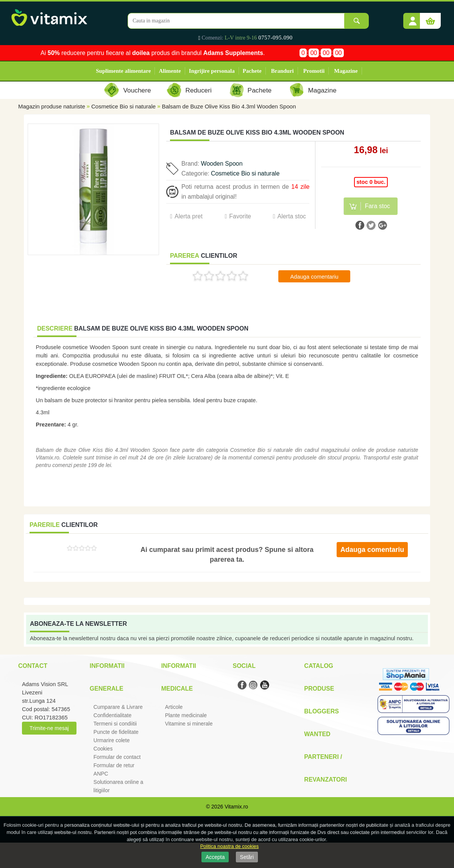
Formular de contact (117, 757)
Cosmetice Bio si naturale (123, 106)
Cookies (103, 749)
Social (244, 666)
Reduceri (199, 90)
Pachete (252, 71)
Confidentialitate (112, 715)
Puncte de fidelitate (116, 732)
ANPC (101, 774)
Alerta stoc (292, 216)
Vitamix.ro (236, 807)
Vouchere (137, 90)
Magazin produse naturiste (52, 106)
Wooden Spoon (222, 164)
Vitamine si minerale (189, 724)
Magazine (346, 71)
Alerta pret (189, 216)
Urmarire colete (112, 740)
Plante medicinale (186, 715)
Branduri (282, 71)
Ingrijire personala (212, 71)
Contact (33, 666)
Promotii (314, 71)
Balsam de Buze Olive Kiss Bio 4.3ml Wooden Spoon (229, 106)
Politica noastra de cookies (230, 846)
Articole (174, 707)
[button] (413, 18)
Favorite (240, 216)
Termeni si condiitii (115, 724)
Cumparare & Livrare (118, 707)
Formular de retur (114, 765)
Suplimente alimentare (123, 71)
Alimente (170, 71)
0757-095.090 (275, 38)
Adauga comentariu (314, 277)
